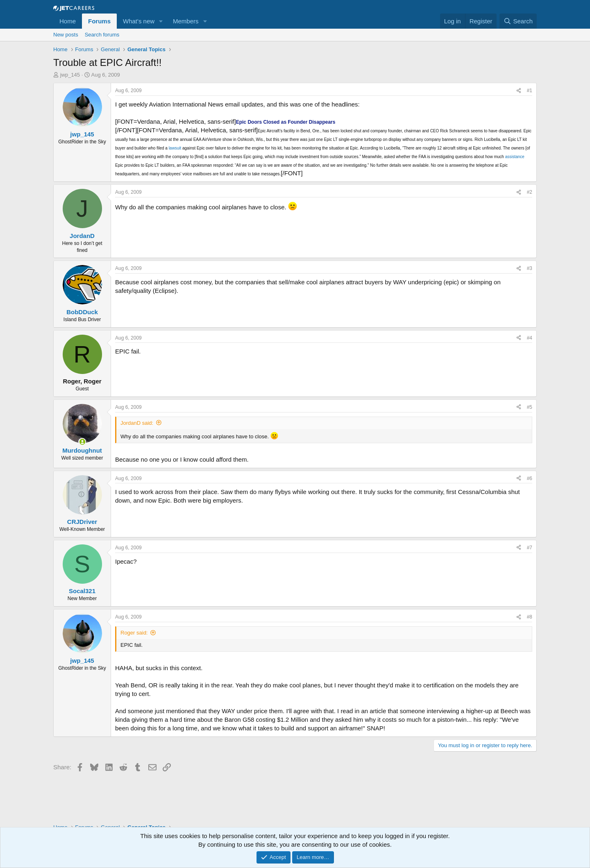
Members (186, 21)
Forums (99, 21)
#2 (530, 192)
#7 (530, 548)
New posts (66, 35)
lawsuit (175, 148)
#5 (530, 407)
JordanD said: (137, 423)
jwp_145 (70, 75)
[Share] (519, 91)
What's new (139, 21)
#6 (530, 478)
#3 (530, 268)
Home (68, 21)
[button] (161, 21)
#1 (530, 91)
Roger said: (134, 633)
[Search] (518, 21)
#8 (530, 617)
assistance (515, 157)
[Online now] (82, 442)
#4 (530, 338)
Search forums (102, 35)
